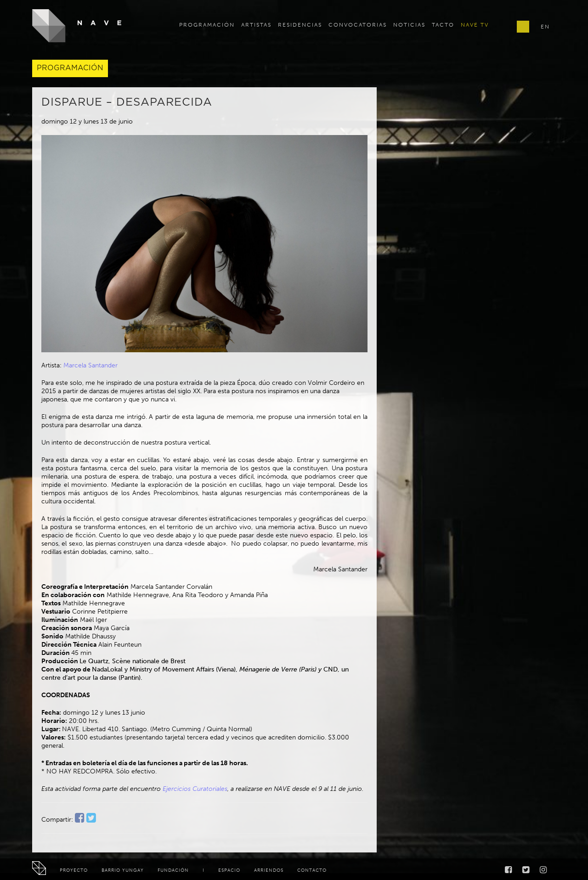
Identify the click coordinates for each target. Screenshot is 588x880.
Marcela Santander (90, 365)
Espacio (229, 870)
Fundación (173, 870)
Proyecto (74, 870)
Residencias (300, 25)
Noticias (409, 25)
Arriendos (269, 870)
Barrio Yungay (123, 870)
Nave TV (475, 25)
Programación (207, 25)
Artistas (256, 25)
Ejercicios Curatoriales (195, 789)
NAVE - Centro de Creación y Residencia (77, 26)
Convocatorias (358, 25)
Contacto (312, 870)
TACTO (443, 25)
